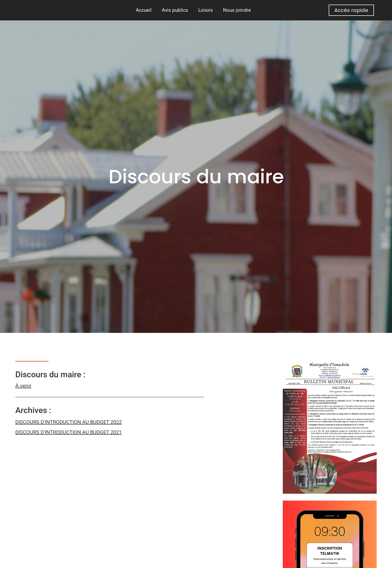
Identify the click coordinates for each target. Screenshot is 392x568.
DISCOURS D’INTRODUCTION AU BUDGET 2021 (69, 432)
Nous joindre (237, 10)
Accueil (144, 10)
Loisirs (206, 10)
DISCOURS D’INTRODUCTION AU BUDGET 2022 (69, 422)
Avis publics (175, 10)
